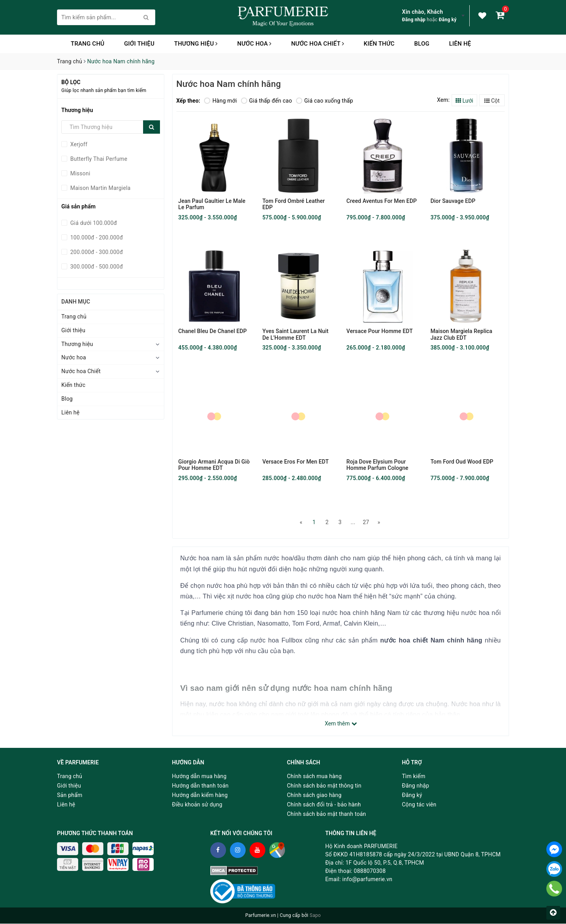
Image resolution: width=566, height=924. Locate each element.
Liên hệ (460, 44)
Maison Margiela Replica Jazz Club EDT (461, 335)
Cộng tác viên (419, 805)
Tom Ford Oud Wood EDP (462, 462)
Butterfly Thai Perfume (98, 159)
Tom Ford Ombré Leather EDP (293, 204)
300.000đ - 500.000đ (96, 267)
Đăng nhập (414, 20)
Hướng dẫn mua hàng (199, 777)
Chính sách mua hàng (314, 777)
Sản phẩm (70, 795)
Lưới (464, 101)
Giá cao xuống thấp (324, 101)
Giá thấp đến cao (266, 101)
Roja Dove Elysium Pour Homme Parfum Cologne (377, 465)
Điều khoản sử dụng (197, 805)
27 (366, 523)
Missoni (80, 173)
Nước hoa (255, 44)
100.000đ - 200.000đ (96, 237)
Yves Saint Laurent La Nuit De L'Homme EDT (295, 335)
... (353, 523)
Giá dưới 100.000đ (93, 223)
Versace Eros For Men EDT (295, 462)
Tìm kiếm (414, 777)
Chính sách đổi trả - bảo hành (324, 805)
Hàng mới (220, 101)
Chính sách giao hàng (314, 795)
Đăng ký (447, 20)
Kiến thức (379, 44)
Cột (492, 101)
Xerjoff (78, 144)
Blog (422, 44)
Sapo (315, 916)
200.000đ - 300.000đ (96, 252)
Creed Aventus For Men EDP (381, 201)
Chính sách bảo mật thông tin (324, 786)
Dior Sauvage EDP (453, 201)
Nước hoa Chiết (318, 44)
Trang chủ (88, 44)
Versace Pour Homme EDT (379, 331)
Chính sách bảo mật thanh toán (326, 814)
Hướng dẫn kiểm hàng (200, 795)
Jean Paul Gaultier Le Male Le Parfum (212, 204)
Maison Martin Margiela (100, 188)
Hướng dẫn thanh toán (200, 786)
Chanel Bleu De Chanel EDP (213, 331)
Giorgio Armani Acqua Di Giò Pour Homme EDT (214, 465)
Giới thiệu (139, 44)
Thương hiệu (196, 44)
